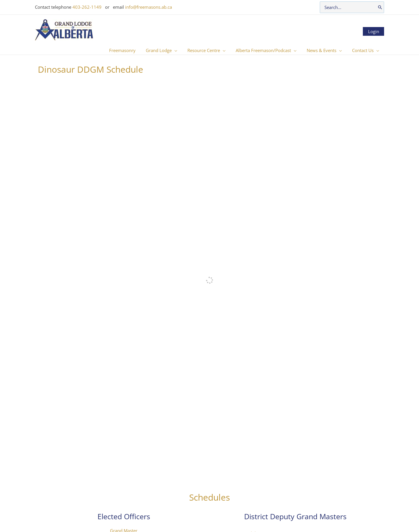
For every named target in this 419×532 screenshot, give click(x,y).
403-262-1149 (87, 7)
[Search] (380, 7)
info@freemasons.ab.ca (149, 7)
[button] (181, 50)
